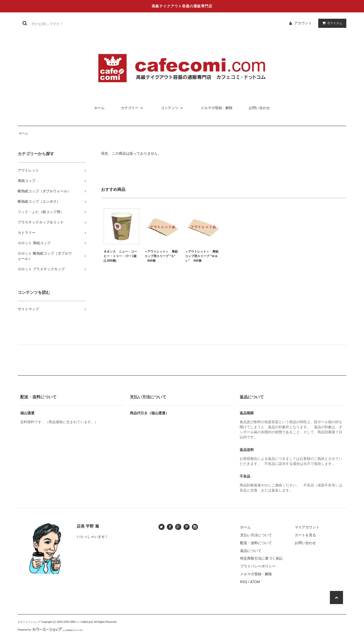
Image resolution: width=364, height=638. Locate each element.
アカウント (303, 23)
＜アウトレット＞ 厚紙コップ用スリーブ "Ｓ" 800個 (161, 256)
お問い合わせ (259, 108)
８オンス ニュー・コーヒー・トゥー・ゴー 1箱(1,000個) (120, 256)
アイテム (331, 23)
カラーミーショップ (29, 622)
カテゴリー (133, 108)
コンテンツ (173, 108)
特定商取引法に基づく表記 (261, 558)
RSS (244, 582)
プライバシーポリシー (258, 566)
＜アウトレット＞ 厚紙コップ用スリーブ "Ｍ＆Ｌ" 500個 (202, 256)
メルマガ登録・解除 (217, 108)
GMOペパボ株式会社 (82, 622)
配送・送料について (256, 543)
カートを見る (305, 535)
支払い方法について (256, 535)
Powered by (50, 630)
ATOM (255, 582)
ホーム (99, 108)
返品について (251, 551)
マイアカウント (307, 527)
